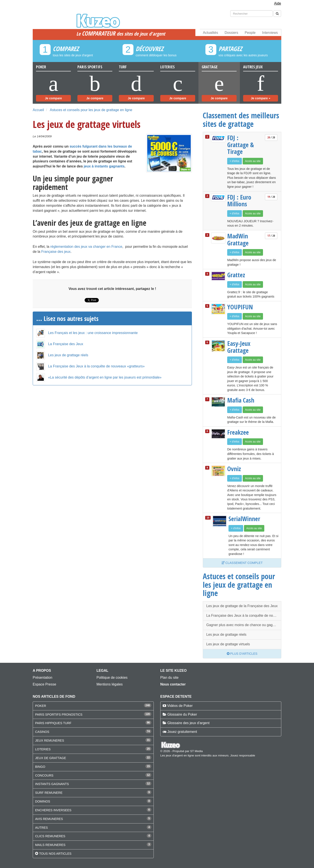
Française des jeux (56, 252)
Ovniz (234, 469)
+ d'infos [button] (235, 161)
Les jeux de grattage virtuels (228, 644)
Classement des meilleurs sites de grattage (241, 120)
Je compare (53, 98)
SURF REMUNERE (49, 793)
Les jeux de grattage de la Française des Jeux (242, 606)
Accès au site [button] (253, 161)
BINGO (40, 767)
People (250, 33)
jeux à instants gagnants (104, 166)
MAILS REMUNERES (50, 845)
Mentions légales (110, 684)
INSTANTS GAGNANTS (52, 784)
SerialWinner (244, 519)
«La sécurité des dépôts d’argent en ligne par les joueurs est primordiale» (105, 377)
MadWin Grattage (238, 239)
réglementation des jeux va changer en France (86, 247)
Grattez (236, 275)
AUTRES (41, 828)
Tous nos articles (55, 854)
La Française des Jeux (66, 344)
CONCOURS (44, 775)
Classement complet (242, 563)
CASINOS (42, 732)
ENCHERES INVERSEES (53, 810)
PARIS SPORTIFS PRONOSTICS (59, 715)
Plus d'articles (242, 654)
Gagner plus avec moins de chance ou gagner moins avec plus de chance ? (244, 625)
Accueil (38, 110)
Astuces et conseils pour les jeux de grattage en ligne (91, 110)
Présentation (43, 678)
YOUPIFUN (240, 307)
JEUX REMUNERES (50, 741)
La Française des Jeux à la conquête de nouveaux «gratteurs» (96, 366)
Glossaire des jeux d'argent (188, 723)
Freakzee (238, 432)
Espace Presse (44, 684)
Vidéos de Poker (180, 706)
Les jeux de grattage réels (68, 355)
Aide (278, 3)
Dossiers (231, 33)
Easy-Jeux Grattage (239, 347)
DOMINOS (43, 801)
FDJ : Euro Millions (239, 201)
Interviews (270, 33)
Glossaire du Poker (182, 714)
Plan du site (169, 678)
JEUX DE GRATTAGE (51, 758)
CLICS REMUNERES (50, 836)
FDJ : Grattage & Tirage (241, 145)
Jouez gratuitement (182, 732)
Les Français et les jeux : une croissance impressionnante (93, 333)
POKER (41, 706)
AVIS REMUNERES (49, 819)
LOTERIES (43, 749)
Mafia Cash (241, 400)
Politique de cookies (112, 678)
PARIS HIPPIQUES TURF (53, 723)
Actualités (211, 33)
